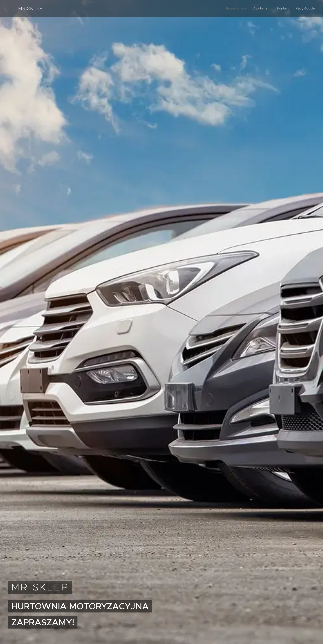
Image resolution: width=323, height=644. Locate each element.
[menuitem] (235, 8)
